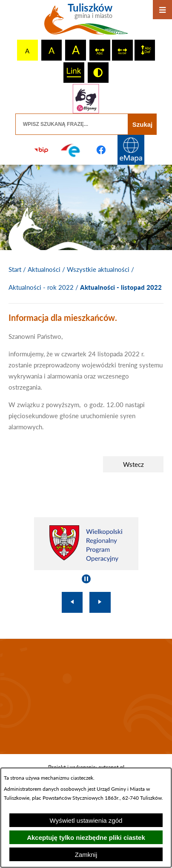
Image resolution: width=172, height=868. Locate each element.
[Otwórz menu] (162, 10)
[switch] (100, 50)
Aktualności (44, 269)
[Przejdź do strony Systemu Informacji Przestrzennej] (131, 150)
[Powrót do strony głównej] (15, 270)
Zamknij (86, 855)
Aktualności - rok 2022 (41, 287)
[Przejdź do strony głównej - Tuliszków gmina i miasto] (86, 22)
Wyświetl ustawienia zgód (86, 820)
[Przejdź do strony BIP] (41, 150)
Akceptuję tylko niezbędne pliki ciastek (86, 837)
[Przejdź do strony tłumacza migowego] (86, 99)
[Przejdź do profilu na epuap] (71, 150)
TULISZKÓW (86, 696)
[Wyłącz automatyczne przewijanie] (86, 579)
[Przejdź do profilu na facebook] (101, 150)
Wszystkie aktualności (98, 269)
